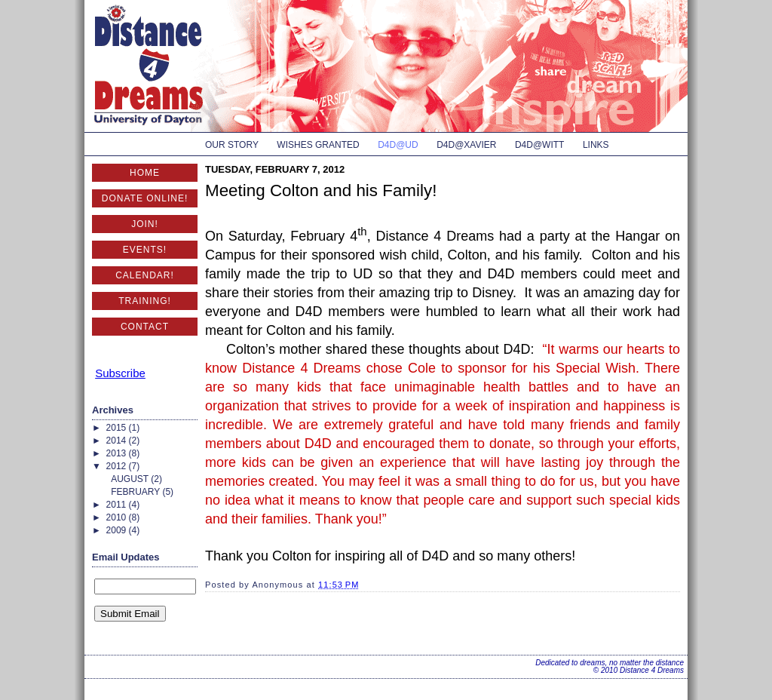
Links (596, 145)
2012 (118, 466)
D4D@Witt (540, 145)
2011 (118, 505)
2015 (118, 428)
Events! (145, 250)
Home (145, 173)
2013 (118, 453)
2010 (118, 517)
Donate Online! (145, 198)
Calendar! (145, 275)
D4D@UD (398, 145)
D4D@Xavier (466, 145)
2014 (118, 441)
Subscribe (120, 373)
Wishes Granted (318, 145)
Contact (145, 327)
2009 (118, 530)
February (136, 492)
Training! (145, 301)
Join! (145, 224)
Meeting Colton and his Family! (321, 190)
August (131, 479)
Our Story (232, 145)
